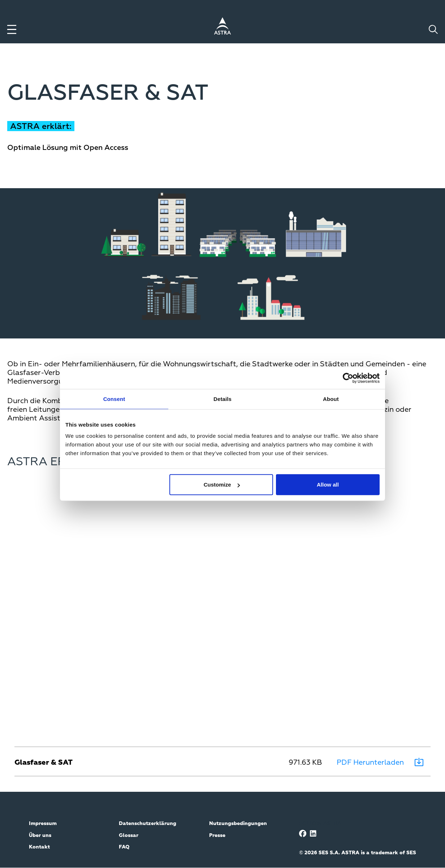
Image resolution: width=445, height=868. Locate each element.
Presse (217, 835)
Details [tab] (222, 399)
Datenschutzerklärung (148, 824)
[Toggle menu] (12, 29)
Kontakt (39, 847)
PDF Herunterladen (370, 763)
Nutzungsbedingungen (238, 824)
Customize (222, 485)
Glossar (129, 835)
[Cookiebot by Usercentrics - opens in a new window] (348, 378)
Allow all (328, 485)
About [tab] (331, 399)
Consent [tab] (114, 399)
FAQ (124, 847)
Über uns (40, 835)
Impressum (43, 824)
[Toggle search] (433, 29)
